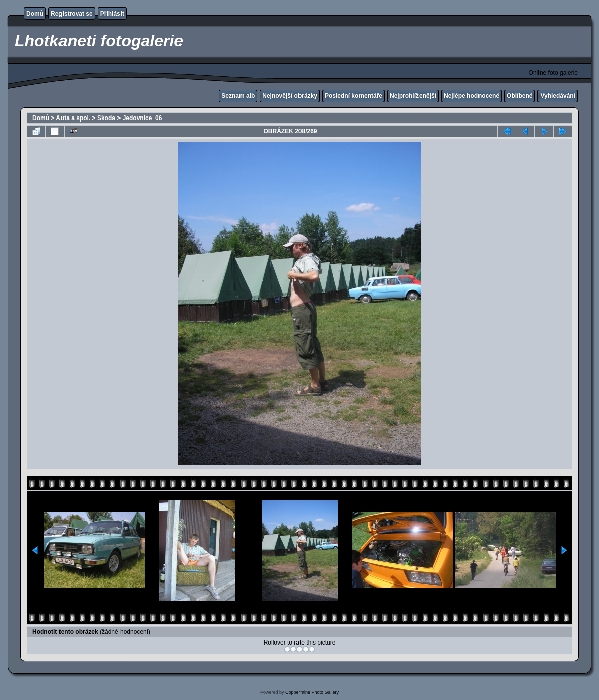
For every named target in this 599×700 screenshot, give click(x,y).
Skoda (106, 118)
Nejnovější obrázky (290, 96)
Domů (35, 14)
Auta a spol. (73, 118)
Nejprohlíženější (413, 96)
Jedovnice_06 (142, 118)
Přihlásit (112, 14)
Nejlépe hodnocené (471, 96)
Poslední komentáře (353, 96)
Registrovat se (72, 14)
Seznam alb (238, 96)
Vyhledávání (558, 96)
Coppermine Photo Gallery (312, 692)
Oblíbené (520, 96)
